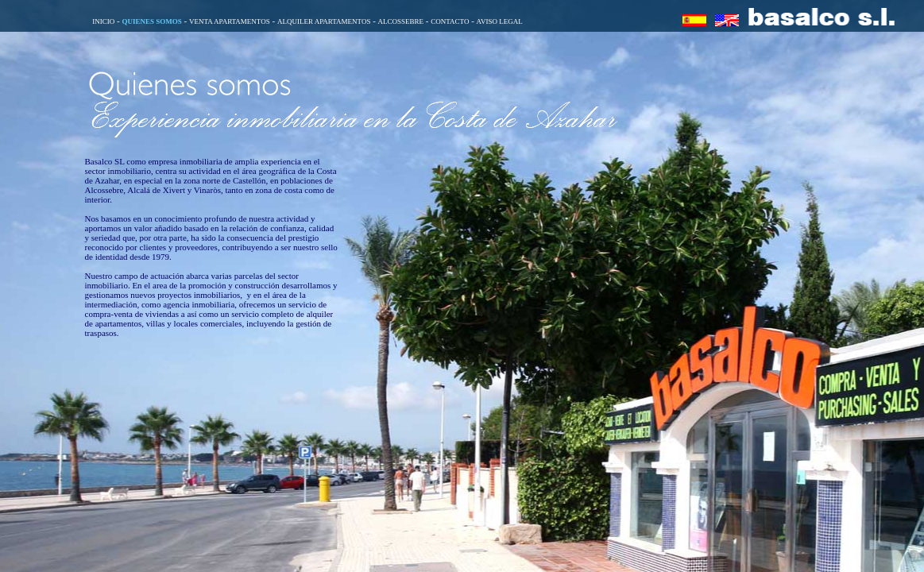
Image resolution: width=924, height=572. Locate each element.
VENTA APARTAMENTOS (230, 21)
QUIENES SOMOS (151, 21)
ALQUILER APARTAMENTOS (324, 21)
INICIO (103, 21)
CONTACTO (450, 21)
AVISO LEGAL (500, 21)
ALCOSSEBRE (401, 21)
